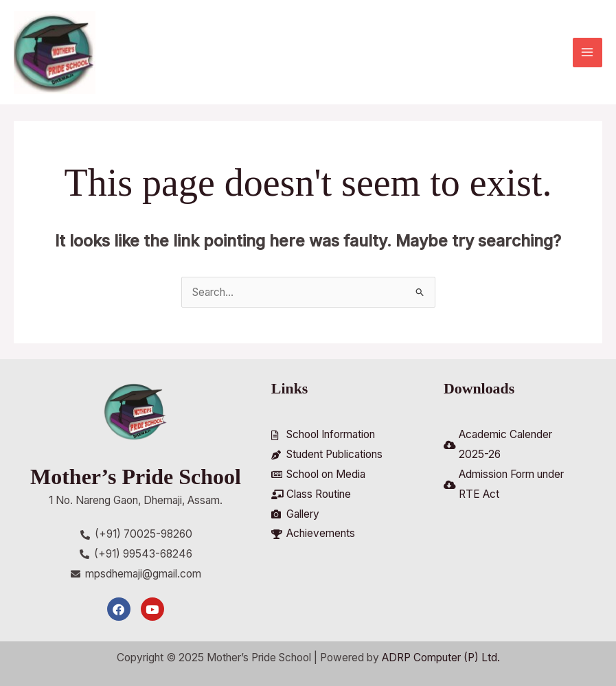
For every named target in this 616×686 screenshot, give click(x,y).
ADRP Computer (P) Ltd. (441, 658)
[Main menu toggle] (588, 53)
